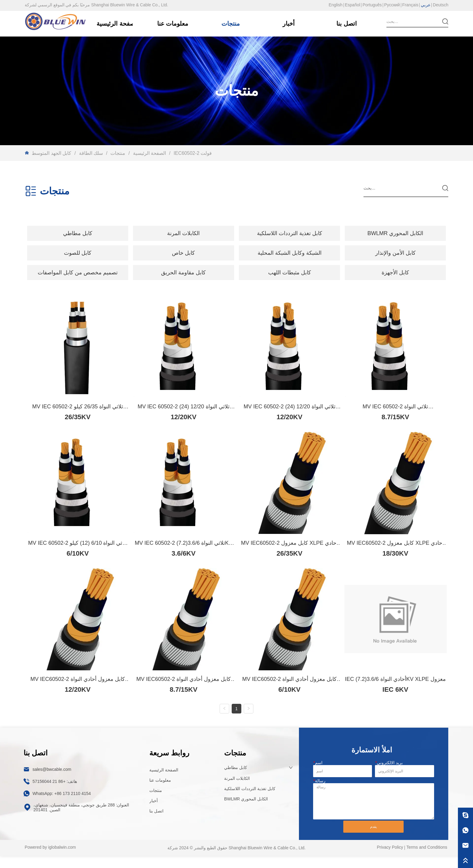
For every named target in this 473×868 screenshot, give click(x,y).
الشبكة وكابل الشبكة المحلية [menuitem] (290, 253)
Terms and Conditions (427, 860)
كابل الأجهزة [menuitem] (395, 273)
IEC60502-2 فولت (192, 153)
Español (352, 5)
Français (410, 5)
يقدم (373, 839)
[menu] (237, 233)
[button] (78, 233)
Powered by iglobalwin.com (50, 860)
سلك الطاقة (91, 153)
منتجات (118, 153)
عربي (426, 5)
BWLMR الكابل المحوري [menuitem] (395, 233)
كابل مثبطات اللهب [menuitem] (290, 273)
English (335, 5)
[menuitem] (78, 233)
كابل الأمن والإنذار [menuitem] (395, 253)
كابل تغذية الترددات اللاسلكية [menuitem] (290, 233)
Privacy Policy (390, 860)
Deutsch (441, 5)
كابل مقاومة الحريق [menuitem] (183, 273)
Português (372, 5)
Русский (392, 5)
